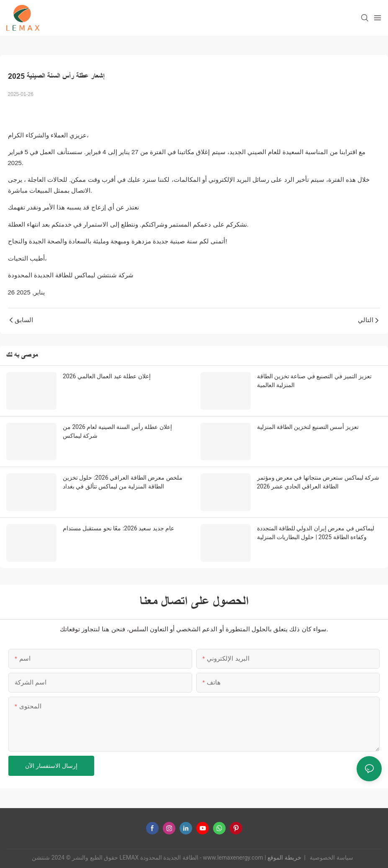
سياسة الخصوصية (331, 858)
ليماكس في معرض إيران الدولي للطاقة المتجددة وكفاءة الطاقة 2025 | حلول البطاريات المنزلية (316, 533)
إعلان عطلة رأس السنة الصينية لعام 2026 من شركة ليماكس (117, 431)
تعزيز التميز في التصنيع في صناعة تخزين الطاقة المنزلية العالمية (314, 381)
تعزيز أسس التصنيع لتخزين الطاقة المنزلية (308, 427)
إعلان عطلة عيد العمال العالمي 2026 (107, 376)
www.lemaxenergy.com (234, 858)
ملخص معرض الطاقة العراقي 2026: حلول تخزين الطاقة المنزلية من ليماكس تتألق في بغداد (123, 482)
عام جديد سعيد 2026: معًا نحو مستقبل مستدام (118, 528)
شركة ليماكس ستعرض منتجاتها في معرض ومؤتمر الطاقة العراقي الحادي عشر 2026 (318, 482)
